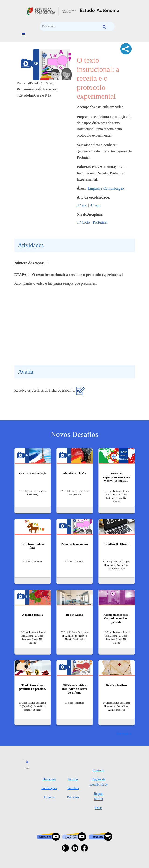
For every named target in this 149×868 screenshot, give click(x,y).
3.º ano (82, 205)
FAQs (98, 808)
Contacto (99, 770)
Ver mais (122, 734)
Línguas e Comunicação (106, 188)
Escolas (73, 779)
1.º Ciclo (83, 222)
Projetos (49, 797)
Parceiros (73, 797)
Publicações (49, 788)
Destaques (49, 779)
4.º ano (95, 205)
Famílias (73, 788)
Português (100, 222)
